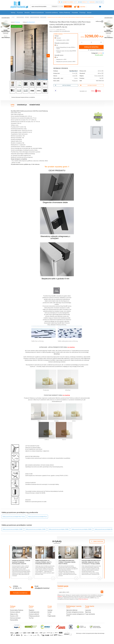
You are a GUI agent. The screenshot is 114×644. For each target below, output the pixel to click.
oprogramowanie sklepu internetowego (95, 633)
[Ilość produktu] (91, 42)
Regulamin (60, 596)
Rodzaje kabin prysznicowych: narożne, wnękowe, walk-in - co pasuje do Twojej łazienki (91, 562)
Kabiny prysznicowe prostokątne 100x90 (82, 529)
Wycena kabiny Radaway (17, 610)
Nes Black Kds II (31, 22)
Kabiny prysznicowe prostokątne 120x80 (13, 529)
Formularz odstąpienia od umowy (75, 612)
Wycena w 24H (14, 616)
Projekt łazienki (51, 616)
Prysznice (20, 13)
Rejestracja (88, 612)
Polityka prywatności (34, 616)
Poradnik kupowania (34, 612)
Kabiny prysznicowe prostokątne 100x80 (59, 529)
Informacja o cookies (81, 633)
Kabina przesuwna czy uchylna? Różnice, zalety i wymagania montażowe (43, 562)
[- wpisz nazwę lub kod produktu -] (40, 6)
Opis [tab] (13, 105)
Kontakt (50, 612)
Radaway (18, 22)
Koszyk (89, 13)
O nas (49, 614)
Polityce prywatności (83, 599)
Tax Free (31, 618)
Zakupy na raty (14, 614)
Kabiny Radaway (65, 13)
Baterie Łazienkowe (38, 13)
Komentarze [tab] (35, 105)
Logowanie (88, 610)
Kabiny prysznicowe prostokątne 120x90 (36, 529)
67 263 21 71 (17, 588)
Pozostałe (75, 13)
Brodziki (27, 13)
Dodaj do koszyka (91, 47)
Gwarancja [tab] (22, 105)
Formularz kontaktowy (20, 593)
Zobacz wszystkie (97, 541)
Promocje (82, 13)
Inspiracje (50, 610)
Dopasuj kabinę (14, 620)
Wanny (13, 13)
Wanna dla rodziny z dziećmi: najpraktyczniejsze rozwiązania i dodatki (21, 562)
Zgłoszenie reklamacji (72, 610)
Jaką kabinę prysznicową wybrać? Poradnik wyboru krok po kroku (67, 562)
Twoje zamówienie (90, 614)
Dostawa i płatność (88, 85)
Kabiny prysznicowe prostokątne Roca (37, 517)
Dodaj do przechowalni (96, 50)
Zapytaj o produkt (63, 85)
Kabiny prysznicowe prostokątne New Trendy (14, 517)
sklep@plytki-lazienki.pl (42, 588)
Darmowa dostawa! (15, 618)
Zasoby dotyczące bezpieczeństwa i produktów (23, 97)
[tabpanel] (57, 308)
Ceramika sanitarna (52, 13)
